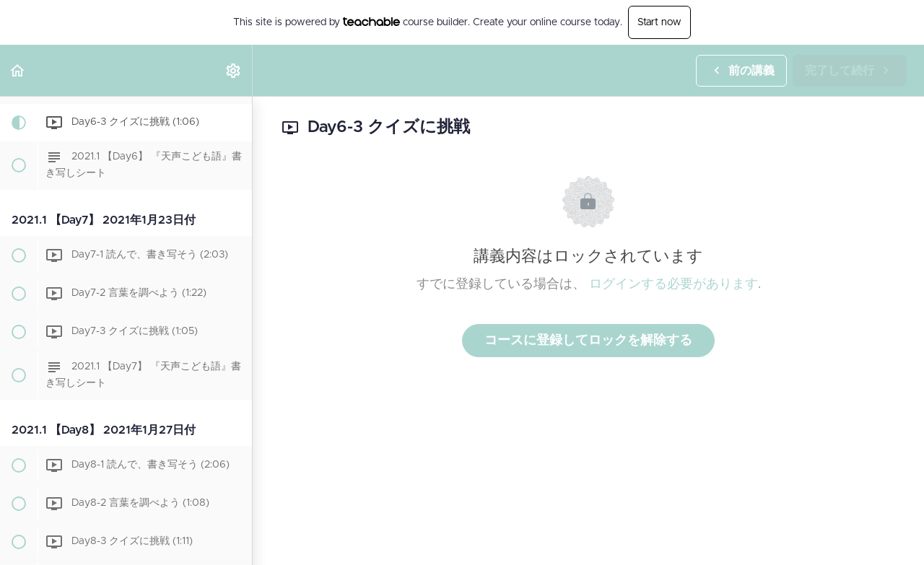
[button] (18, 70)
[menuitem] (234, 70)
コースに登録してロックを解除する (588, 341)
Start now (659, 22)
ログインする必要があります (674, 284)
